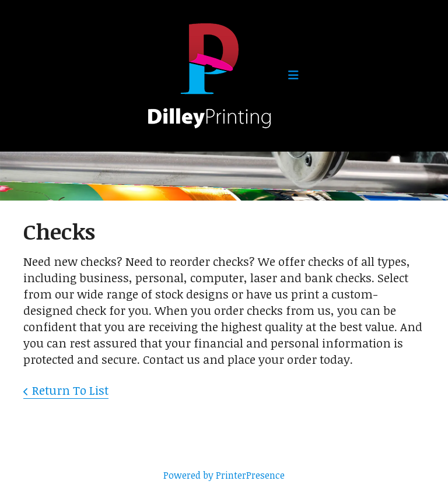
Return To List (70, 390)
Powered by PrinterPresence (224, 475)
